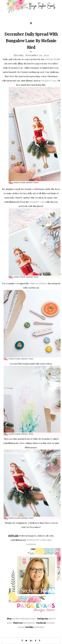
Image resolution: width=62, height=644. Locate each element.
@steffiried (29, 623)
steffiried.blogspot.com (24, 618)
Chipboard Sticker (38, 283)
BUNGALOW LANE (36, 540)
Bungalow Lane (49, 80)
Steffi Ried (39, 627)
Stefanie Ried (52, 59)
